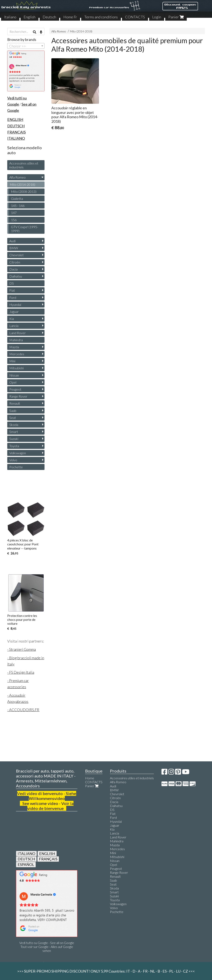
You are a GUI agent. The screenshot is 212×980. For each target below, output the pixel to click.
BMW (14, 248)
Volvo (13, 460)
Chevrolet (16, 255)
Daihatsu (16, 276)
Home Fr (70, 17)
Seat (13, 418)
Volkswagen (18, 453)
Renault (15, 403)
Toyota (14, 446)
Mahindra (16, 340)
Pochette (16, 467)
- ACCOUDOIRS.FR (23, 710)
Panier (176, 17)
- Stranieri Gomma (22, 649)
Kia (12, 319)
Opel (13, 382)
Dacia (13, 269)
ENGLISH (47, 854)
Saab (13, 411)
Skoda (14, 425)
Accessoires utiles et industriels (24, 165)
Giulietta (17, 199)
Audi (12, 241)
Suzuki (14, 439)
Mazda (14, 347)
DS (12, 283)
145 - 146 (18, 206)
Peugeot (15, 389)
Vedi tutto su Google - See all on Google (47, 943)
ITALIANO (26, 854)
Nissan (14, 375)
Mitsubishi (16, 368)
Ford (13, 297)
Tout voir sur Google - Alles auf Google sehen (47, 949)
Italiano (10, 17)
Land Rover (17, 333)
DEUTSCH (26, 859)
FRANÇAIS (48, 859)
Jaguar (14, 312)
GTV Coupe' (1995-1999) (25, 229)
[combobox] (26, 46)
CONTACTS (135, 17)
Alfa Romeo (59, 31)
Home (90, 778)
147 (14, 213)
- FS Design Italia (21, 672)
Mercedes (17, 354)
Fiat (12, 290)
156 (14, 220)
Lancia (14, 326)
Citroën (15, 262)
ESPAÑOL (26, 864)
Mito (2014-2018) (81, 31)
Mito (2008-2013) (24, 191)
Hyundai (15, 305)
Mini (12, 361)
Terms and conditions (101, 17)
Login (157, 17)
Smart (14, 432)
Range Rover (18, 396)
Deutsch (49, 17)
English (30, 17)
